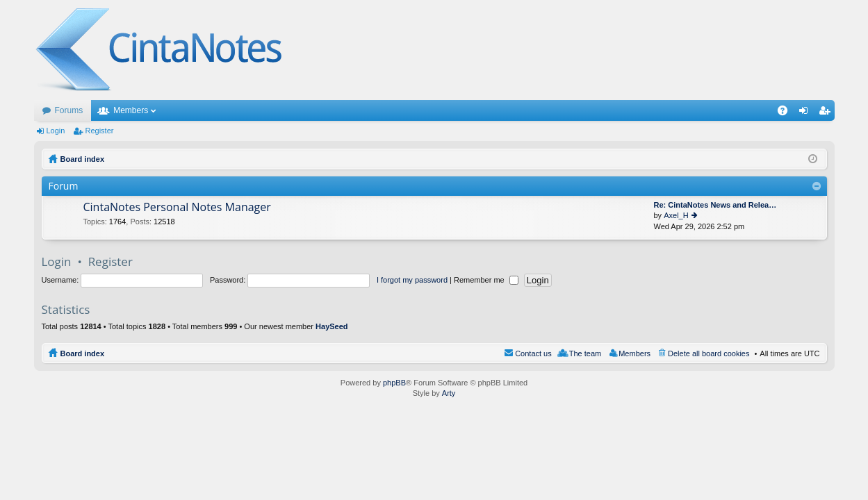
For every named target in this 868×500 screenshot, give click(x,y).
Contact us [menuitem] (533, 353)
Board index (83, 353)
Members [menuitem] (634, 353)
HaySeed (331, 326)
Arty (449, 393)
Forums (69, 110)
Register (99, 131)
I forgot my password (412, 280)
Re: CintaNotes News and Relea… (715, 205)
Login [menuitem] (806, 113)
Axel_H (676, 215)
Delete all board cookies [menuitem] (709, 353)
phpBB (394, 383)
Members (131, 110)
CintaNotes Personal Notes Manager (177, 208)
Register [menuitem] (827, 113)
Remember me (486, 280)
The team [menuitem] (585, 353)
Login (56, 131)
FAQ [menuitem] (786, 113)
